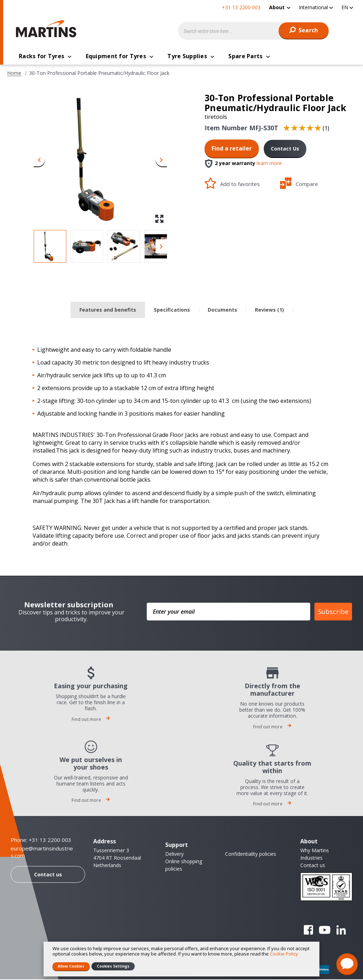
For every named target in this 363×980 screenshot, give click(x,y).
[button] (316, 7)
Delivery (174, 855)
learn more (269, 164)
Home (14, 74)
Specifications (172, 310)
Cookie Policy (284, 954)
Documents (222, 310)
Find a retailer (232, 149)
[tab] (108, 311)
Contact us (48, 875)
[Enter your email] (228, 612)
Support (177, 845)
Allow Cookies (71, 966)
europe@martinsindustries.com (42, 853)
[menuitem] (280, 7)
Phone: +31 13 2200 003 (41, 841)
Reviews (269, 310)
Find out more (91, 720)
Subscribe (333, 612)
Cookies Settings (113, 966)
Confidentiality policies (251, 855)
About (277, 7)
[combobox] (253, 31)
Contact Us (285, 149)
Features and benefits (108, 310)
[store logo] (48, 29)
